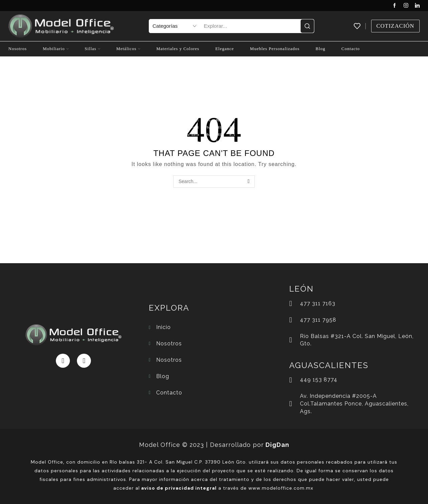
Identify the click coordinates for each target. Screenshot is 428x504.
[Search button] (307, 26)
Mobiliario (56, 49)
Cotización (395, 26)
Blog (320, 49)
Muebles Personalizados (275, 49)
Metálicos (128, 49)
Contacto (351, 49)
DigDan (277, 445)
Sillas (92, 49)
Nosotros (18, 49)
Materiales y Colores (178, 49)
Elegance (225, 49)
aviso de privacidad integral (179, 488)
